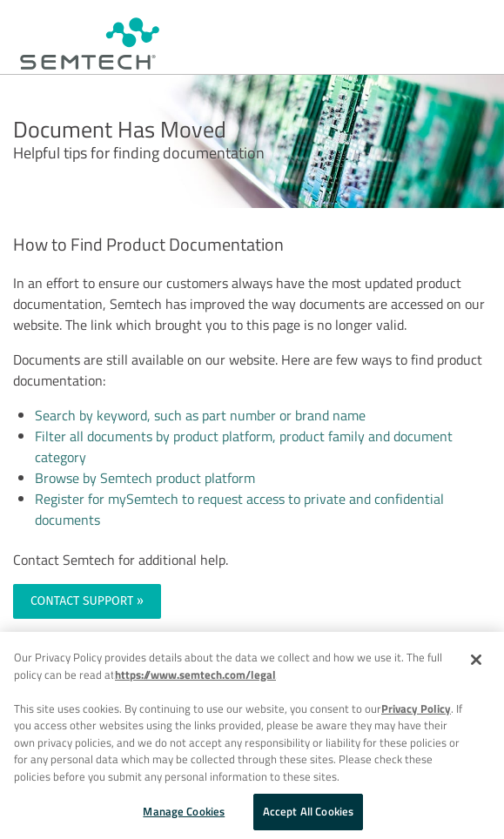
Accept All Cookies (308, 811)
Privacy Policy (416, 708)
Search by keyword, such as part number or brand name (200, 415)
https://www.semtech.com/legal (195, 675)
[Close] (476, 660)
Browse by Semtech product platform (145, 478)
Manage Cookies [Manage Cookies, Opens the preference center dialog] (184, 811)
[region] (252, 735)
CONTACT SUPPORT (82, 601)
